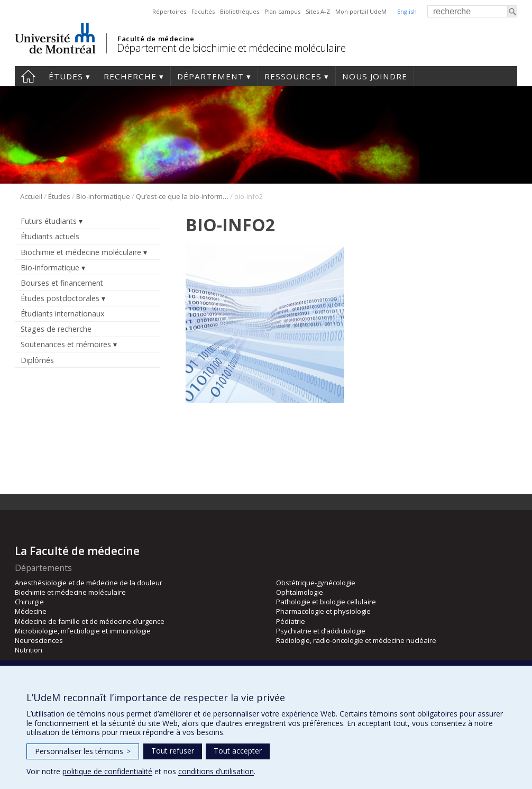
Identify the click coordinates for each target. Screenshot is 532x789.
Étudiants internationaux (62, 314)
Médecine (31, 611)
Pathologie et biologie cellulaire (326, 602)
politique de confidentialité (107, 771)
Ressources (293, 76)
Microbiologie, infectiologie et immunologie (83, 631)
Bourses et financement (62, 283)
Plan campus (282, 11)
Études (66, 76)
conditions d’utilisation (216, 771)
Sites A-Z (318, 11)
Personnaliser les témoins (83, 751)
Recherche (130, 76)
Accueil (28, 76)
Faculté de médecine (156, 39)
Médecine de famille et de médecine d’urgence (90, 621)
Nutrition (29, 650)
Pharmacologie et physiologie (323, 611)
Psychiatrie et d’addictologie (321, 631)
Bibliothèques (240, 11)
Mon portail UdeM (361, 11)
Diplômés (37, 360)
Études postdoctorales (60, 298)
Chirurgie (29, 602)
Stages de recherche (56, 329)
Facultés (203, 11)
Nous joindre (375, 76)
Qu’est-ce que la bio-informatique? (182, 196)
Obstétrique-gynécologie (316, 583)
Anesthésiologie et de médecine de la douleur (89, 583)
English (407, 11)
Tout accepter (238, 751)
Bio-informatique (103, 196)
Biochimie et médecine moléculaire (81, 252)
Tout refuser (173, 751)
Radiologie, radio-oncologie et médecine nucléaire (356, 640)
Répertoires (169, 11)
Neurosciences (39, 640)
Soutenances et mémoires (66, 344)
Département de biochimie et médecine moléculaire (231, 48)
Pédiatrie (291, 621)
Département (210, 76)
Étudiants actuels (50, 236)
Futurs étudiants (49, 221)
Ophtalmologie (300, 592)
